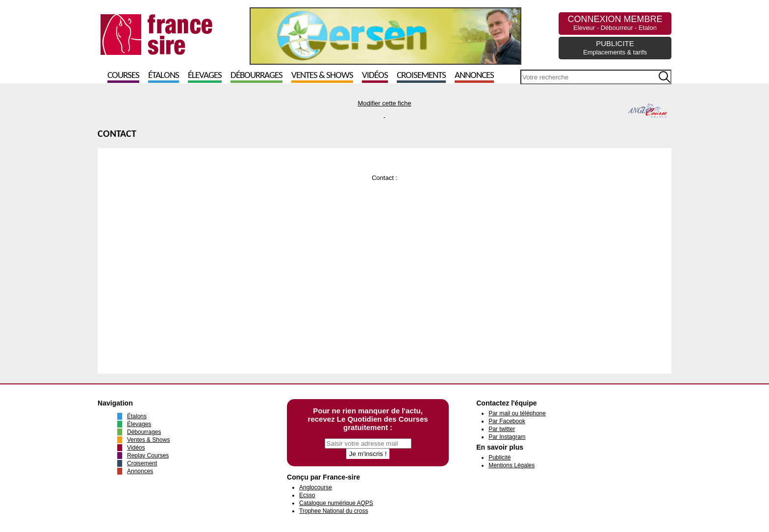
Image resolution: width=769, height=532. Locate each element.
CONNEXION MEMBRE (615, 23)
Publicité (500, 457)
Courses (123, 76)
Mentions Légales (512, 465)
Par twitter (502, 429)
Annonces (474, 76)
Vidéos (375, 76)
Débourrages (256, 76)
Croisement (142, 463)
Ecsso (307, 495)
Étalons (164, 76)
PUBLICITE (615, 48)
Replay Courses (148, 456)
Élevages (205, 76)
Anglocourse (316, 487)
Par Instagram (507, 437)
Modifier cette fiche (384, 103)
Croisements (421, 76)
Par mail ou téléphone (517, 413)
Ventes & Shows (322, 76)
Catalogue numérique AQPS (336, 503)
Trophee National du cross (333, 511)
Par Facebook (507, 421)
